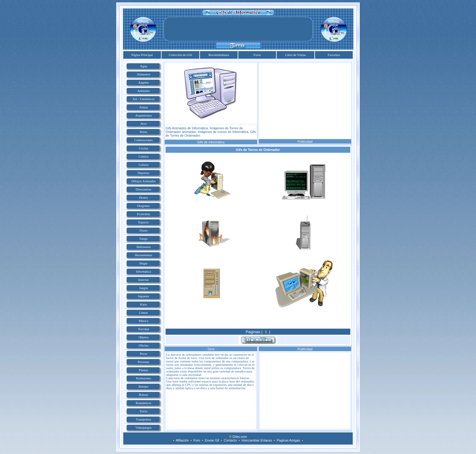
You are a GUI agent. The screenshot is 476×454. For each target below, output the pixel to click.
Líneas (143, 313)
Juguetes (143, 296)
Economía (143, 214)
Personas (144, 362)
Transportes (144, 419)
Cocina (143, 148)
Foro (197, 440)
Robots (143, 395)
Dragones (143, 206)
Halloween (143, 247)
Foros (257, 55)
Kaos (144, 304)
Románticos (143, 403)
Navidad (143, 329)
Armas (143, 107)
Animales (143, 91)
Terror (143, 411)
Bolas (143, 132)
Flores (143, 230)
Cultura (144, 165)
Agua (143, 66)
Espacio (144, 222)
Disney (143, 198)
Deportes (143, 173)
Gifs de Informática (211, 142)
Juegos (143, 288)
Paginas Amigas (289, 440)
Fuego (143, 239)
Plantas (143, 370)
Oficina (144, 346)
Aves (143, 124)
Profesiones (144, 378)
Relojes (144, 387)
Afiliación (182, 440)
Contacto (231, 440)
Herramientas (143, 255)
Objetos (143, 337)
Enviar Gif (212, 440)
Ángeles (143, 83)
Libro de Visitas (296, 55)
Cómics (143, 157)
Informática (144, 272)
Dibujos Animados (144, 181)
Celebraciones (143, 140)
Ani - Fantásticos (143, 99)
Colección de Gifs (181, 55)
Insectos (143, 280)
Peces (143, 354)
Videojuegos (143, 428)
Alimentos (143, 74)
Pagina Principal (142, 55)
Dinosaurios (144, 189)
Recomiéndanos (219, 55)
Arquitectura (144, 115)
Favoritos (334, 55)
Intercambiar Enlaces (257, 440)
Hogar (143, 263)
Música (143, 321)
